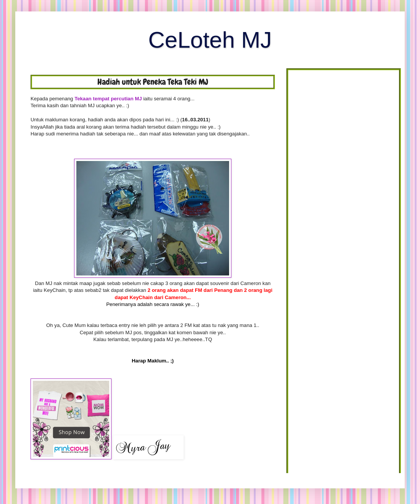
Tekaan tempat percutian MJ (108, 99)
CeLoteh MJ (210, 40)
